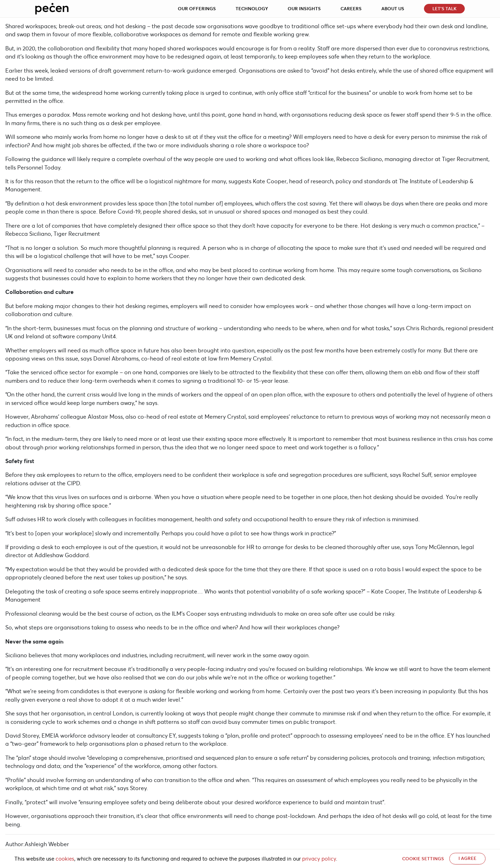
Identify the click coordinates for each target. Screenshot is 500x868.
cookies (65, 859)
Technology (252, 9)
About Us (393, 9)
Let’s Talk (445, 9)
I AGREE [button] (467, 858)
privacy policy (319, 859)
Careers (351, 9)
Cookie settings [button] (423, 859)
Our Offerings (197, 9)
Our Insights (304, 9)
